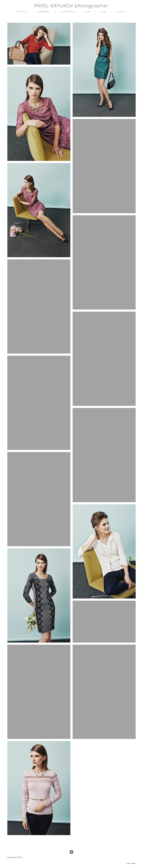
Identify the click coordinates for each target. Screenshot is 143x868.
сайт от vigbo (131, 863)
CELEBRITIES (68, 12)
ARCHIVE (22, 12)
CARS (104, 12)
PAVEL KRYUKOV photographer (71, 6)
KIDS (88, 12)
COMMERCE (44, 12)
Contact (121, 12)
